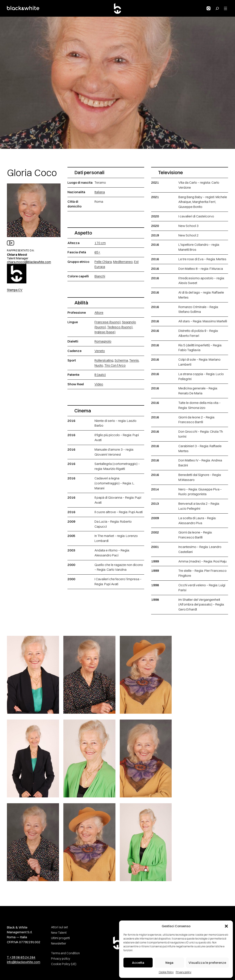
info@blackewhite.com (24, 962)
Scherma (121, 360)
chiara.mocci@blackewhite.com (29, 262)
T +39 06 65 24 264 (21, 957)
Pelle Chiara (103, 262)
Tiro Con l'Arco (115, 365)
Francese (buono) (108, 322)
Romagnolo (103, 341)
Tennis (134, 360)
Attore (99, 312)
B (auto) (100, 375)
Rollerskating (104, 360)
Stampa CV (15, 290)
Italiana (100, 192)
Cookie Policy (166, 972)
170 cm (100, 243)
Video (99, 384)
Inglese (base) (105, 332)
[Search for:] (217, 8)
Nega (169, 963)
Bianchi (100, 276)
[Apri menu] (225, 8)
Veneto (100, 351)
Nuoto (99, 365)
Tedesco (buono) (120, 327)
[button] (226, 926)
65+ (97, 252)
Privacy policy (184, 972)
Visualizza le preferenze (207, 963)
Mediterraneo (123, 262)
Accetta (138, 963)
